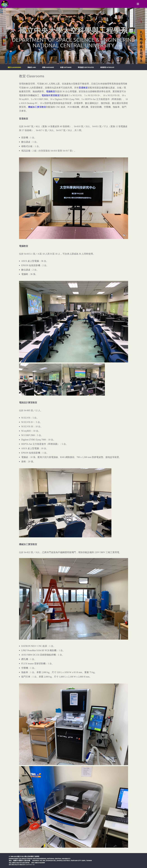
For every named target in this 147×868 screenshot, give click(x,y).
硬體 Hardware (48, 67)
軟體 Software (66, 67)
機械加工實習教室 (37, 107)
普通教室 (83, 88)
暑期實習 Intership (107, 67)
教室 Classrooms (14, 67)
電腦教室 (51, 91)
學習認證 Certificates (86, 67)
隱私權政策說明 (14, 864)
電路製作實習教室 (51, 95)
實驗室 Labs (32, 67)
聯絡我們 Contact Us (27, 864)
